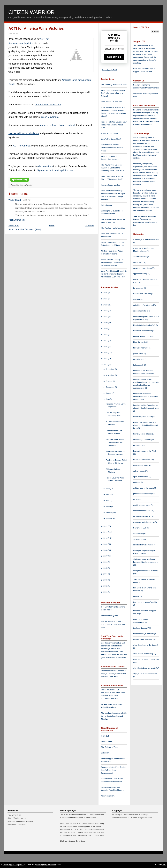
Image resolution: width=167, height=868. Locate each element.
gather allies (138, 354)
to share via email (141, 628)
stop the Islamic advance (144, 545)
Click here (113, 677)
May (108, 494)
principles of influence (142, 494)
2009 (106, 544)
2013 (106, 365)
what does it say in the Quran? (146, 645)
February (110, 513)
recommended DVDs (142, 516)
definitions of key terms (143, 305)
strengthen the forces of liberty (146, 571)
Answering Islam (108, 796)
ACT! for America (22, 146)
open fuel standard (141, 477)
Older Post (90, 225)
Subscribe (114, 57)
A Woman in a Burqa (109, 133)
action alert (138, 262)
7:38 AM (27, 200)
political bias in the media (144, 488)
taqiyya (137, 184)
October (109, 381)
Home (52, 225)
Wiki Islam (105, 753)
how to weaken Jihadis (143, 434)
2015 (106, 353)
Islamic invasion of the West (144, 451)
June (108, 489)
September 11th (140, 528)
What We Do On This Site (112, 102)
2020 (106, 323)
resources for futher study (144, 522)
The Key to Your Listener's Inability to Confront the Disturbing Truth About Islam (113, 168)
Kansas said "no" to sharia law (24, 133)
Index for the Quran (110, 616)
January (109, 518)
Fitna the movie (140, 342)
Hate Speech (106, 205)
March (108, 506)
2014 (106, 359)
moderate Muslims (141, 465)
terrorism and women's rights (145, 602)
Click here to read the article (72, 841)
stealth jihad (138, 539)
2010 (106, 538)
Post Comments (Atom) (31, 229)
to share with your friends (144, 634)
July (108, 399)
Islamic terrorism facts (142, 460)
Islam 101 (105, 736)
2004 (106, 574)
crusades (137, 299)
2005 (106, 568)
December (110, 369)
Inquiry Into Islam (14, 815)
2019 (106, 329)
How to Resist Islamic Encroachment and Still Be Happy (112, 148)
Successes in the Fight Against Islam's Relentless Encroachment (114, 770)
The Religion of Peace (110, 747)
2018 (106, 335)
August (109, 393)
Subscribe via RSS (109, 70)
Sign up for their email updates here (55, 170)
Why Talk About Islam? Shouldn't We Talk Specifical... (115, 442)
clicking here (138, 51)
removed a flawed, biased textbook (58, 125)
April (108, 500)
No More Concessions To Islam (20, 821)
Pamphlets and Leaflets (111, 185)
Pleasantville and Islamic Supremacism (79, 818)
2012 (106, 526)
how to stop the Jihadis (143, 417)
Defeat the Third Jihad (16, 825)
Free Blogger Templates (13, 865)
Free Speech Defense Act (48, 105)
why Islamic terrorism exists (145, 668)
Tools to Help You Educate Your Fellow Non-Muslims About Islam (114, 125)
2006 (106, 562)
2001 (106, 592)
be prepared (138, 288)
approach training (141, 274)
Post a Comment (16, 220)
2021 (106, 317)
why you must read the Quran (145, 674)
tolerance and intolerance (144, 639)
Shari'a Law (138, 534)
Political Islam (107, 742)
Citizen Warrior (31, 12)
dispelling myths (140, 311)
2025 (106, 293)
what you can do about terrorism (146, 659)
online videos (139, 471)
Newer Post (14, 225)
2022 (106, 311)
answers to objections (142, 268)
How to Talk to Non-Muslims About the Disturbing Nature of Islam (146, 425)
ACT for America (140, 257)
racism (136, 499)
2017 (106, 341)
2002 (106, 586)
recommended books (142, 511)
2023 (106, 305)
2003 (106, 580)
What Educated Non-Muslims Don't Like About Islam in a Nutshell (113, 93)
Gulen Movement (50, 117)
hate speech (138, 365)
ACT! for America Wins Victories (36, 28)
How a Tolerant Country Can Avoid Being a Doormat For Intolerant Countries (113, 262)
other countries (45, 166)
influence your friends (142, 440)
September (110, 387)
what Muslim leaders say (144, 654)
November (110, 375)
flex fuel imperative (141, 348)
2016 (106, 347)
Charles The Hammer (142, 294)
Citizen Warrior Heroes (17, 818)
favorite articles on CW (143, 336)
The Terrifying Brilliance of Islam (114, 85)
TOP (164, 865)
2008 (106, 550)
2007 (106, 556)
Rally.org (149, 48)
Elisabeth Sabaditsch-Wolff (144, 325)
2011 (106, 532)
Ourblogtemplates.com (46, 865)
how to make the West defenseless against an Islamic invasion (146, 397)
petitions (137, 482)
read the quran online (142, 505)
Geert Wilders (139, 359)
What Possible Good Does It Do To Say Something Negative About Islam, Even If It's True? (114, 274)
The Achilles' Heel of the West (113, 228)
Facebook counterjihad (143, 331)
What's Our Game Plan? (111, 139)
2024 (106, 299)
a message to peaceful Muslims (146, 239)
